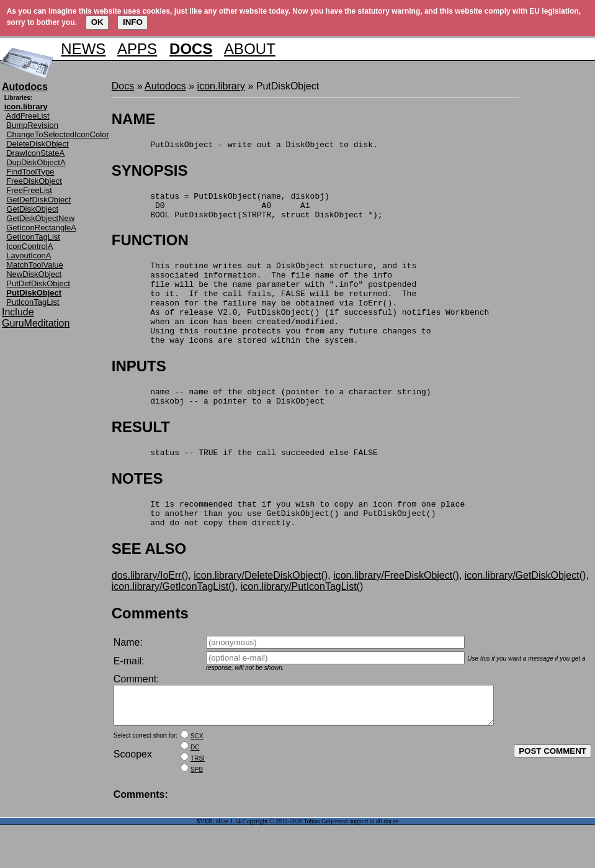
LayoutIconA (29, 255)
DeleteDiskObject (37, 144)
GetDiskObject (32, 209)
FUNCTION (150, 247)
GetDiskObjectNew (40, 218)
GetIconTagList (33, 237)
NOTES (137, 508)
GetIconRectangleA (41, 228)
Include (18, 312)
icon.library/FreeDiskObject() (396, 611)
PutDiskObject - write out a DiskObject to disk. (245, 146)
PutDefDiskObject (38, 283)
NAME (134, 119)
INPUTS (139, 390)
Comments (150, 649)
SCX (197, 779)
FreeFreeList (29, 190)
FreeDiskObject (34, 181)
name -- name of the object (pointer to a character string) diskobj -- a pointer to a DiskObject (271, 423)
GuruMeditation (36, 323)
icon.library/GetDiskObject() (526, 611)
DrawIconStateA (35, 153)
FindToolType (30, 172)
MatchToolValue (35, 265)
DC (195, 790)
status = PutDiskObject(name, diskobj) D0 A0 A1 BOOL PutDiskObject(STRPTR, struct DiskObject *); (247, 210)
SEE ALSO (149, 584)
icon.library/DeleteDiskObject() (261, 611)
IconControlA (29, 246)
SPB (197, 812)
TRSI (198, 801)
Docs (123, 86)
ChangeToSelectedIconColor (58, 134)
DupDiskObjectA (36, 162)
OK (97, 22)
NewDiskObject (34, 274)
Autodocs (165, 86)
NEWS (83, 49)
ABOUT (250, 49)
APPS (137, 49)
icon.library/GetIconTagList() (173, 622)
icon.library (221, 86)
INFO (133, 22)
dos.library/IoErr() (150, 611)
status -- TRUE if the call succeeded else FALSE (245, 482)
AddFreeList (28, 116)
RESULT (141, 455)
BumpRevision (32, 125)
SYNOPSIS (150, 172)
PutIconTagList (33, 302)
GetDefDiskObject (38, 200)
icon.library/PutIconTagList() (302, 622)
